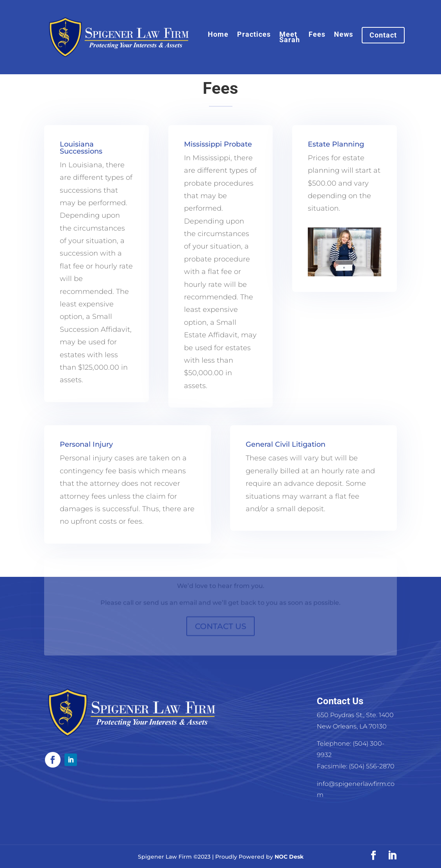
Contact (383, 35)
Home (218, 35)
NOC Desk (289, 857)
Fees (317, 35)
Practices (254, 35)
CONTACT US (221, 630)
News (344, 35)
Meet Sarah (290, 38)
